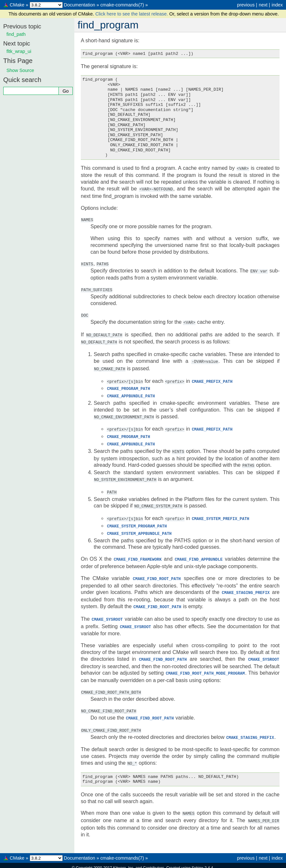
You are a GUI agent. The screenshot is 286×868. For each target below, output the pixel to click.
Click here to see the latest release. (132, 14)
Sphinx (198, 856)
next (263, 5)
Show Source (20, 70)
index (277, 5)
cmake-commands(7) (122, 5)
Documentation (80, 5)
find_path (16, 34)
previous (246, 5)
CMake (17, 5)
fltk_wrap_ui (19, 51)
